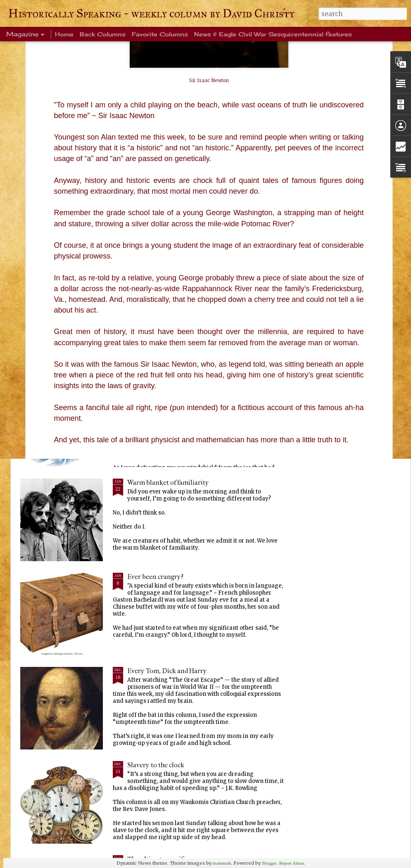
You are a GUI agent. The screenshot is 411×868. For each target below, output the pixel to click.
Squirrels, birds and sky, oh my (356, 323)
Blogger (269, 863)
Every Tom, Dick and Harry (167, 671)
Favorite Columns (160, 34)
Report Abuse (292, 863)
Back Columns (103, 34)
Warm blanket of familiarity (168, 483)
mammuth (222, 863)
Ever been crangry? (155, 577)
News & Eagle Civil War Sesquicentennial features (273, 34)
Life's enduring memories (165, 388)
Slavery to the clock (156, 765)
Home (64, 34)
